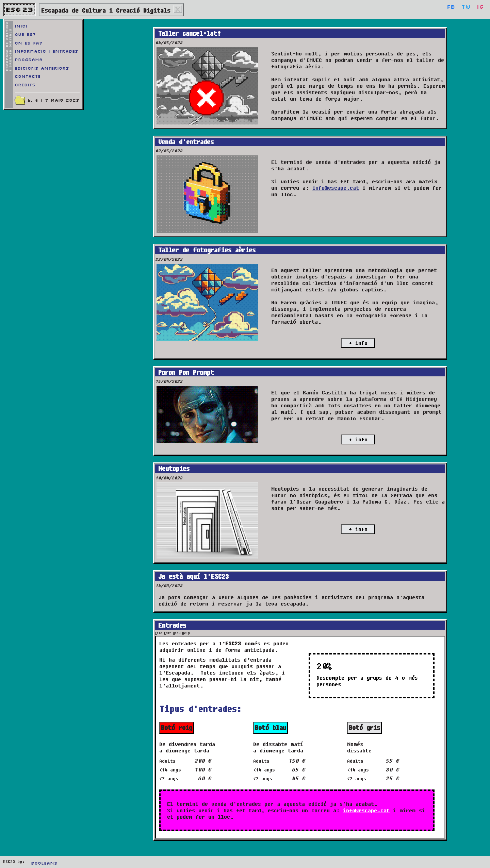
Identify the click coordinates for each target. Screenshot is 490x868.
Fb (451, 7)
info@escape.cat (336, 188)
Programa (29, 60)
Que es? (25, 35)
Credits (25, 85)
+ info (358, 343)
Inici (21, 26)
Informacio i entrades (46, 51)
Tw (466, 7)
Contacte (28, 76)
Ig (480, 7)
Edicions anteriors (42, 68)
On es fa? (29, 43)
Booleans (44, 863)
